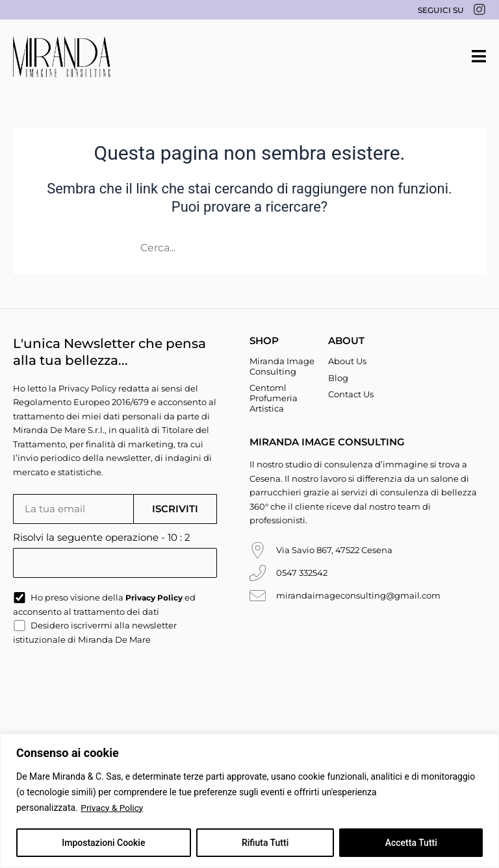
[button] (479, 56)
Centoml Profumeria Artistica (274, 398)
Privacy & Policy (112, 808)
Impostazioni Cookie (103, 843)
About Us (347, 361)
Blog (338, 378)
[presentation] (112, 687)
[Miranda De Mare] (62, 56)
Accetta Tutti (411, 843)
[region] (249, 801)
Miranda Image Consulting (282, 366)
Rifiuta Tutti (265, 843)
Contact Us (351, 394)
